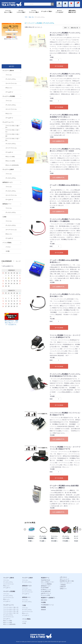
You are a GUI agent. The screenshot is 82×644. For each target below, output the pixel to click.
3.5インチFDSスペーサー (48, 582)
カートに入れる (59, 66)
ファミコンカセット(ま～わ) (11, 613)
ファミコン (6, 580)
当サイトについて (64, 579)
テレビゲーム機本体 (9, 578)
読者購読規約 (9, 34)
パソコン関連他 (26, 619)
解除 (14, 30)
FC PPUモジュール (46, 590)
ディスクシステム (49, 23)
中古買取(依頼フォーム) (47, 605)
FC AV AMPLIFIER (46, 591)
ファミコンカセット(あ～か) (11, 607)
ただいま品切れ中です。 (59, 141)
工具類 (24, 605)
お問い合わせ (63, 577)
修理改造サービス (27, 586)
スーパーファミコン (9, 584)
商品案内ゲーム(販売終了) (48, 598)
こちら (13, 39)
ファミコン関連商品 (46, 584)
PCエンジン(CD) (8, 622)
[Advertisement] (11, 54)
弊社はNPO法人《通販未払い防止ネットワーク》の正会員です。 (11, 320)
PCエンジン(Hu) (8, 621)
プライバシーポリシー (66, 583)
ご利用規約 (63, 585)
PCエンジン (6, 586)
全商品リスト (63, 589)
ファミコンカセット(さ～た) (11, 609)
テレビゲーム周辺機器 (35, 23)
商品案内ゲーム (45, 578)
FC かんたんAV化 (46, 595)
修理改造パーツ (26, 597)
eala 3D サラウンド (46, 593)
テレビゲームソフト (9, 605)
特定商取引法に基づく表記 (67, 581)
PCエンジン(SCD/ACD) (9, 624)
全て (26, 23)
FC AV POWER (45, 588)
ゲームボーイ (7, 588)
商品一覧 (31, 17)
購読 (9, 30)
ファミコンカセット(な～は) (11, 611)
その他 (24, 623)
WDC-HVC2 (44, 600)
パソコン (25, 621)
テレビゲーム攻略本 (27, 578)
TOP (26, 17)
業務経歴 (43, 610)
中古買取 (43, 602)
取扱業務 (43, 607)
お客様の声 (63, 587)
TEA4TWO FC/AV (46, 580)
